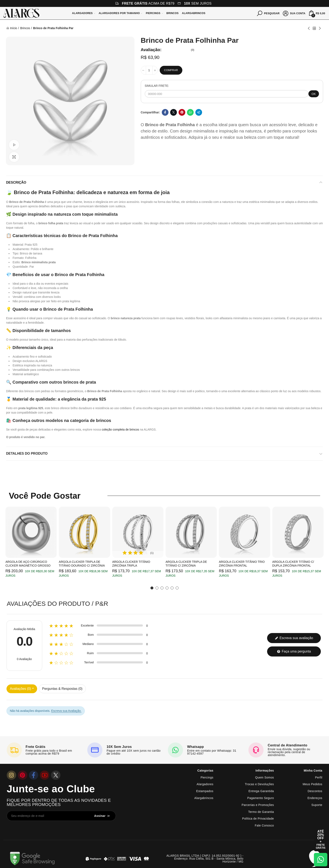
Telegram (199, 112)
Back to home (314, 28)
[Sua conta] (294, 13)
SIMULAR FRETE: (157, 86)
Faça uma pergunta (294, 651)
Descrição (16, 182)
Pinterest (182, 112)
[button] (152, 588)
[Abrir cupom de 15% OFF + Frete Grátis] (321, 839)
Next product (320, 28)
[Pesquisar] (268, 13)
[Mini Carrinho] (317, 13)
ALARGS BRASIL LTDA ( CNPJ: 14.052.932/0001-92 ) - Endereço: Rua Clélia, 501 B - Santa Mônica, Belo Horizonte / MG (205, 859)
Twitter (174, 112)
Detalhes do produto (27, 453)
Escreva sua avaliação (294, 638)
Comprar (171, 70)
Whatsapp (190, 112)
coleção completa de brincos (120, 429)
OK (314, 94)
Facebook (165, 112)
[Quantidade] (149, 70)
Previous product (309, 28)
